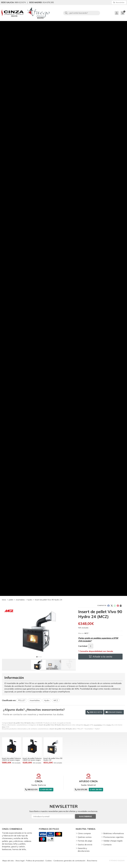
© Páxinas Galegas (117, 861)
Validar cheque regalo (113, 841)
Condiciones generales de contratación (69, 861)
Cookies (49, 861)
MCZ (4, 727)
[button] (37, 657)
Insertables (98, 725)
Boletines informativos (114, 833)
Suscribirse (85, 816)
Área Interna (92, 861)
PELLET (86, 725)
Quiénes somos (85, 837)
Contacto (107, 845)
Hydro (109, 725)
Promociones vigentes (113, 837)
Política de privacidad (35, 861)
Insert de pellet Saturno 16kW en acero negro (11, 759)
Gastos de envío (85, 845)
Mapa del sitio (8, 861)
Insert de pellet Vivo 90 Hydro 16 (53, 759)
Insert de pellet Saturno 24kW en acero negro (32, 759)
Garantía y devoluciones (84, 850)
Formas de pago (85, 841)
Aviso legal (20, 861)
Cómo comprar (84, 833)
